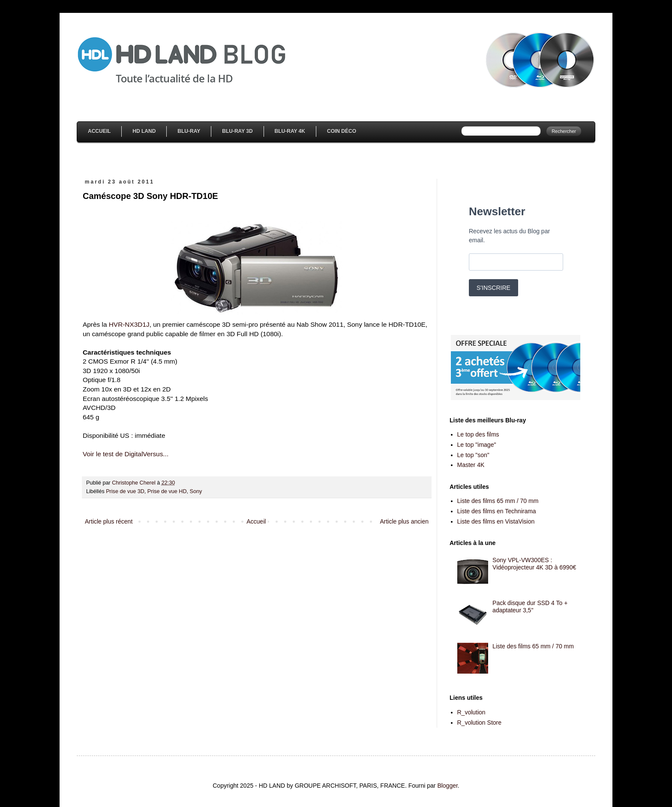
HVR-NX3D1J (129, 324)
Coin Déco (342, 131)
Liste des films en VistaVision (496, 521)
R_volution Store (480, 723)
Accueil (99, 131)
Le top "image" (477, 445)
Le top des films (478, 434)
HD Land (144, 131)
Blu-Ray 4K (290, 131)
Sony (196, 491)
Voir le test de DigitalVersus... (126, 454)
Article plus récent (109, 521)
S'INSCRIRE (493, 288)
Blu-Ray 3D (237, 131)
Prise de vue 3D (125, 491)
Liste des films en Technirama (497, 511)
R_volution (471, 712)
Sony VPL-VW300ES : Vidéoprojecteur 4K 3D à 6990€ (534, 564)
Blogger (447, 786)
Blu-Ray (189, 131)
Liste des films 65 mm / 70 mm (498, 501)
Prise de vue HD (167, 491)
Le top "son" (473, 455)
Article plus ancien (404, 521)
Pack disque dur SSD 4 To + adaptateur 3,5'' (530, 607)
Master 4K (471, 465)
